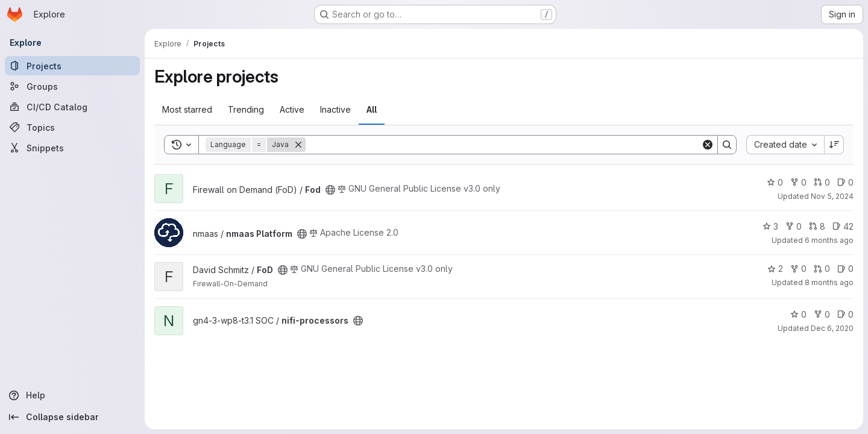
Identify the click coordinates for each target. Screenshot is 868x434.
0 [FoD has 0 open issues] (845, 269)
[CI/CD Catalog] (72, 107)
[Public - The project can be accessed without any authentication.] (330, 190)
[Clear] (708, 145)
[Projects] (72, 66)
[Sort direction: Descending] (834, 145)
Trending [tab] (246, 109)
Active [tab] (292, 109)
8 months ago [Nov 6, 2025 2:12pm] (829, 282)
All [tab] (372, 109)
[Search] (503, 145)
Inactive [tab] (335, 109)
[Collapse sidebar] (72, 417)
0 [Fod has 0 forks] (798, 182)
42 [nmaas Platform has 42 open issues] (843, 226)
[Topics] (72, 127)
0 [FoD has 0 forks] (798, 269)
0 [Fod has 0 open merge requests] (822, 182)
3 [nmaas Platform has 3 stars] (770, 226)
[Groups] (72, 86)
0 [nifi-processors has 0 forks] (822, 314)
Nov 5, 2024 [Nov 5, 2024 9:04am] (832, 196)
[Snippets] (72, 148)
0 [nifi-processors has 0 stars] (798, 314)
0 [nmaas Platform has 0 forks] (794, 226)
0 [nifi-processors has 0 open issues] (845, 314)
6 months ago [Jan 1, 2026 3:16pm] (829, 240)
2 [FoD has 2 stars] (775, 269)
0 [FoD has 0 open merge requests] (822, 269)
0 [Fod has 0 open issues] (845, 182)
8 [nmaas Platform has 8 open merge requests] (817, 226)
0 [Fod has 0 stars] (775, 182)
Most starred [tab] (187, 109)
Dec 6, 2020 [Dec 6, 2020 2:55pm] (832, 328)
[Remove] (298, 145)
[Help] (72, 395)
